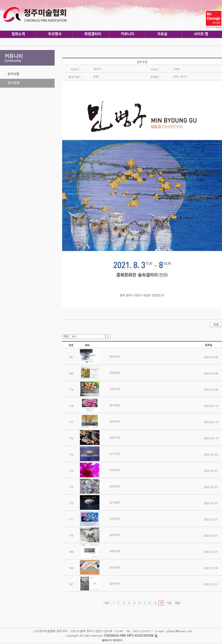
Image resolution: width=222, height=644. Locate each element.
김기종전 (115, 502)
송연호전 (115, 356)
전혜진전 (115, 373)
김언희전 (115, 421)
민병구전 (115, 437)
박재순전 (115, 551)
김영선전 (115, 486)
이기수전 (115, 454)
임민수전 (115, 583)
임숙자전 (115, 535)
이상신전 (115, 519)
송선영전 (115, 567)
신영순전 (115, 389)
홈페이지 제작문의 (112, 640)
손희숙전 (115, 470)
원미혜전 (115, 405)
